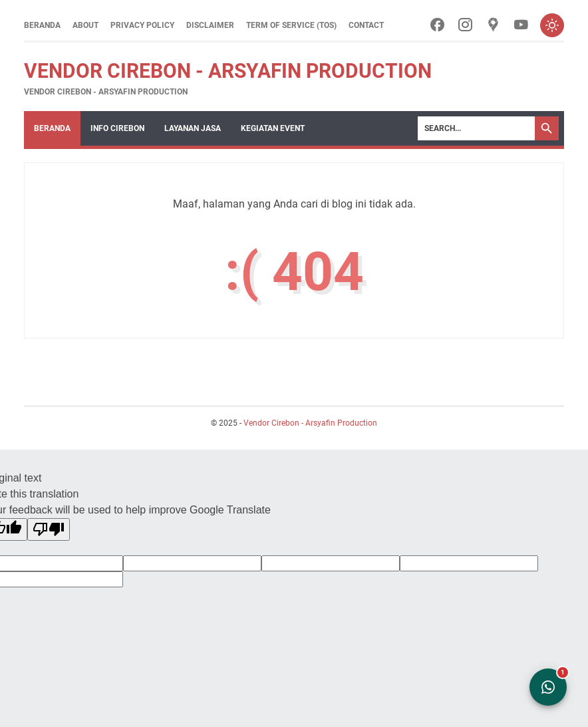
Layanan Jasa (193, 128)
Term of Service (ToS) (291, 25)
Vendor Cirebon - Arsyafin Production (228, 71)
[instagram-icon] (465, 26)
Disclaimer (210, 25)
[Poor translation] (49, 529)
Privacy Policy (142, 25)
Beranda (42, 25)
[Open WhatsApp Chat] (548, 687)
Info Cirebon (117, 128)
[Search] (476, 128)
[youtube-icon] (521, 26)
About (85, 25)
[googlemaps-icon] (493, 26)
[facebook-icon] (437, 26)
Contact (366, 25)
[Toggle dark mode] (552, 25)
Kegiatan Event (273, 128)
